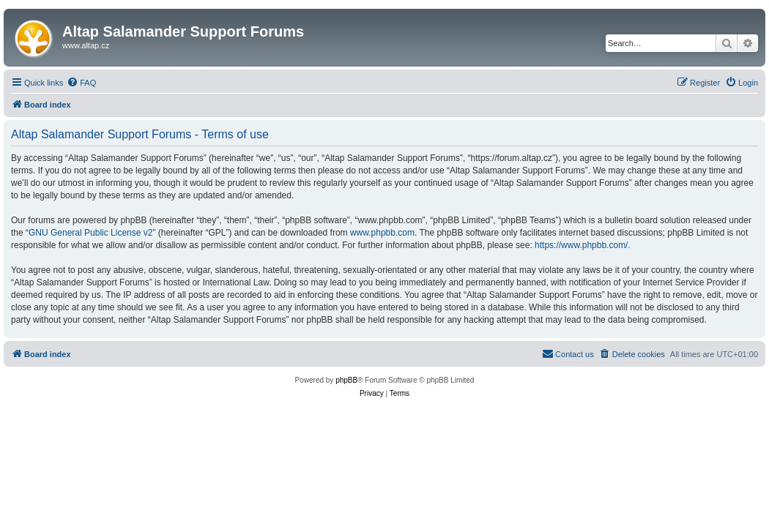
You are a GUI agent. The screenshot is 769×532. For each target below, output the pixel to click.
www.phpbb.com (382, 233)
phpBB (346, 380)
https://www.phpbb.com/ (581, 245)
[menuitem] (81, 83)
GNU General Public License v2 (90, 233)
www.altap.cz (86, 45)
